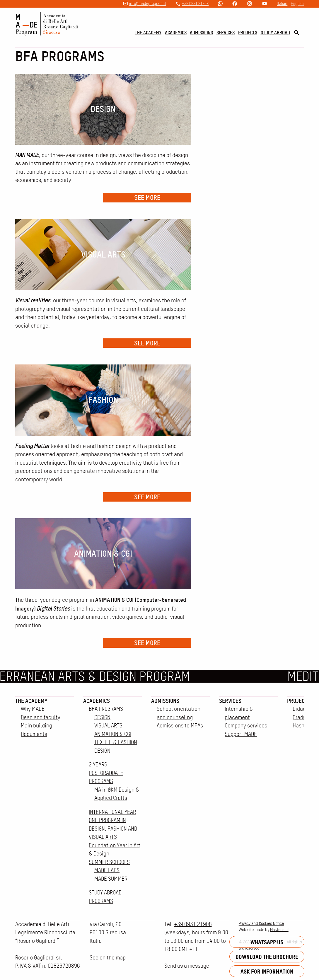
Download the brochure (267, 957)
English (297, 4)
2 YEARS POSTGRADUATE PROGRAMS (106, 773)
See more (147, 197)
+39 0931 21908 (195, 4)
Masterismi (279, 930)
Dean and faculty (41, 717)
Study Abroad (275, 33)
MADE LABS (107, 870)
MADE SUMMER (111, 879)
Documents (34, 734)
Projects (248, 33)
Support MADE (241, 734)
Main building (36, 726)
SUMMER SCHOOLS (109, 862)
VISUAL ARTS (108, 726)
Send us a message (187, 966)
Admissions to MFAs (180, 726)
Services (226, 33)
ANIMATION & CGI (113, 734)
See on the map (108, 958)
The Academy (148, 33)
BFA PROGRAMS (106, 709)
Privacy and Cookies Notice (261, 923)
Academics (176, 33)
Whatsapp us (267, 942)
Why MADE (33, 709)
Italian (282, 4)
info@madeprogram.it (148, 4)
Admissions (201, 33)
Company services (246, 726)
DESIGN (102, 717)
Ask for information (267, 971)
